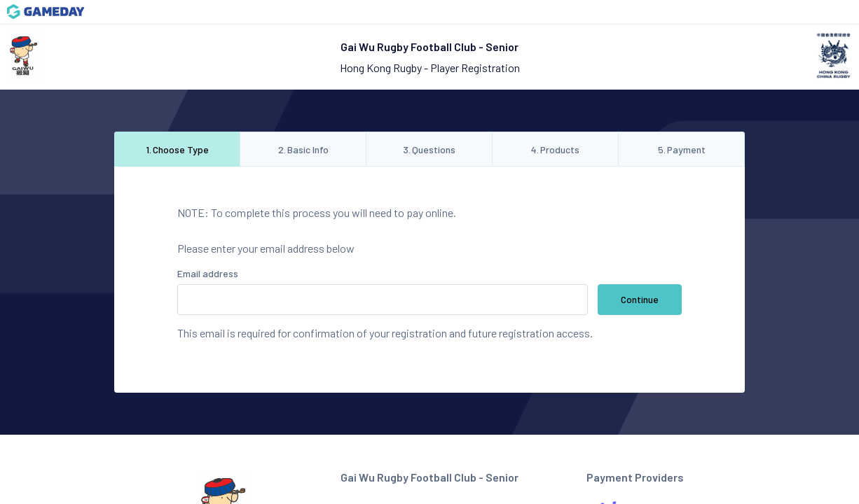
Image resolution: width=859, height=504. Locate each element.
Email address (208, 273)
